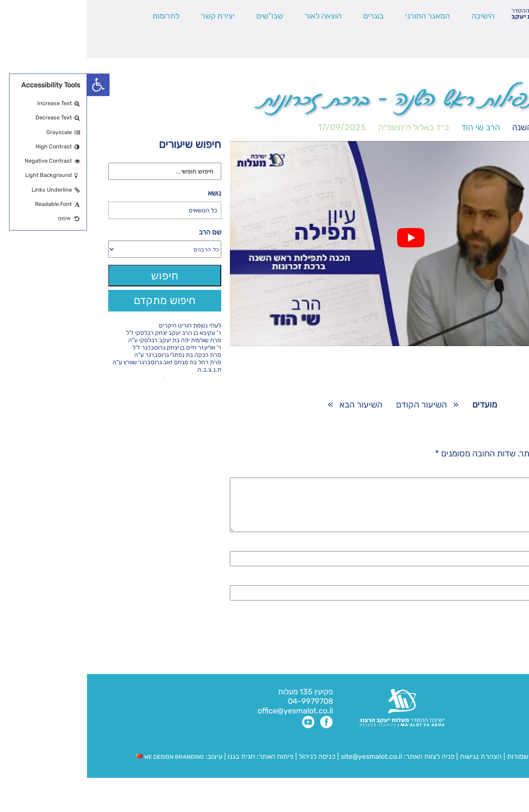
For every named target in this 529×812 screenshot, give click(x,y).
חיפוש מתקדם (78, 300)
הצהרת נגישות (394, 767)
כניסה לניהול (230, 767)
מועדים (489, 127)
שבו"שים (183, 16)
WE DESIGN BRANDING (83, 767)
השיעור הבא (274, 404)
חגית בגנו (153, 767)
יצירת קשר (131, 16)
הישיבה (396, 16)
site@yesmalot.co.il (284, 767)
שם (499, 556)
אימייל (494, 591)
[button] (11, 85)
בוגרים (286, 16)
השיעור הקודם (334, 404)
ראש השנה (444, 127)
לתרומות (79, 16)
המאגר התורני (340, 16)
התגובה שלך (483, 472)
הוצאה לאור (236, 16)
